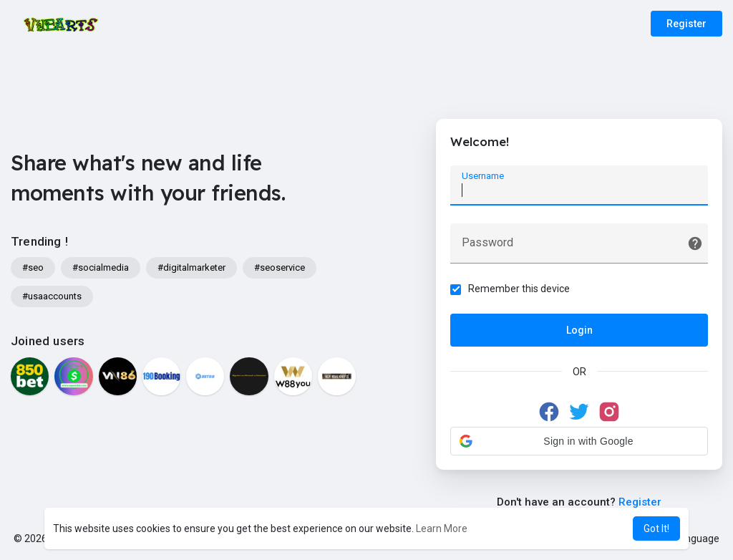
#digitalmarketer (191, 267)
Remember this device (523, 291)
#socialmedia (101, 267)
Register (686, 24)
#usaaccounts (52, 296)
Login (579, 333)
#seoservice (280, 267)
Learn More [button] (442, 528)
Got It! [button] (656, 528)
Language (691, 539)
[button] (579, 444)
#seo (33, 267)
